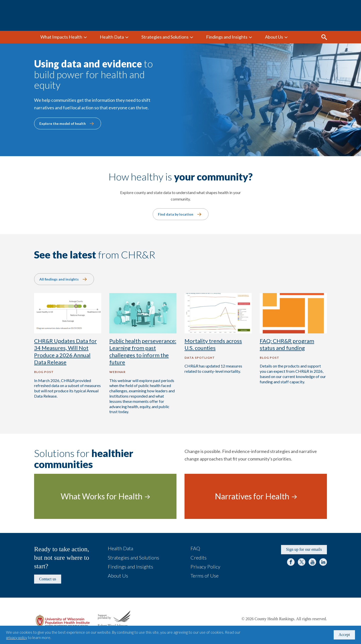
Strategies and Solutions (165, 37)
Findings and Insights (227, 37)
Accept (344, 635)
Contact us (48, 579)
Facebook (291, 562)
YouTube (312, 562)
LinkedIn (323, 562)
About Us (274, 37)
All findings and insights (59, 279)
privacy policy (17, 637)
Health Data (112, 37)
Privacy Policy (205, 567)
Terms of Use (205, 576)
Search (324, 37)
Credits (199, 558)
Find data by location (176, 214)
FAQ (195, 548)
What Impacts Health (61, 37)
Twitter (302, 562)
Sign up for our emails (304, 549)
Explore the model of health (63, 123)
